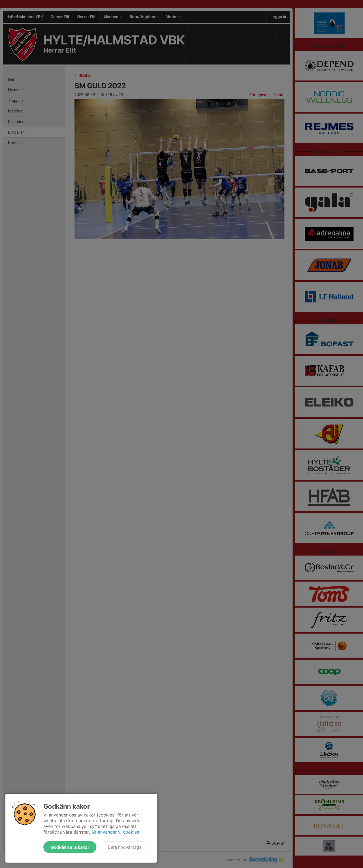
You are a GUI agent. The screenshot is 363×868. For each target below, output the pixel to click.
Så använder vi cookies (115, 832)
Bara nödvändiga (124, 847)
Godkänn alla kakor (70, 847)
